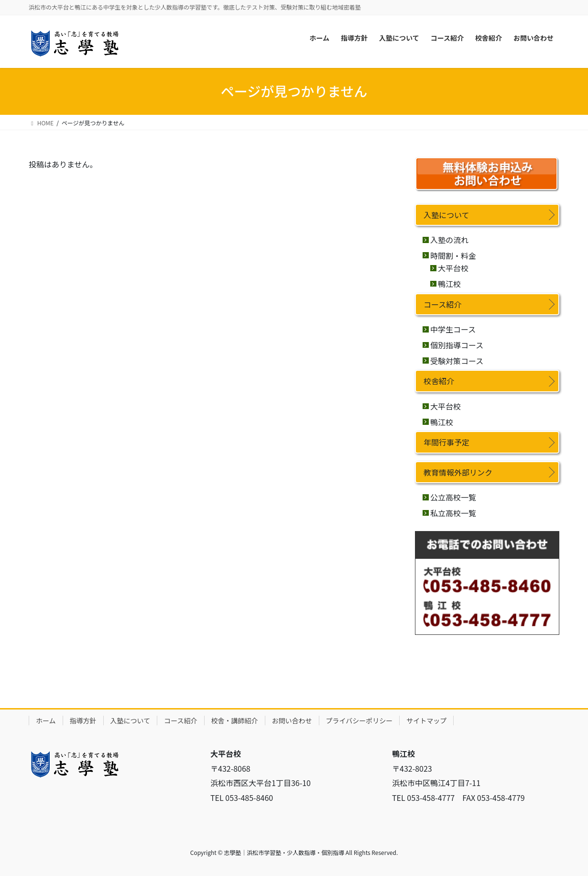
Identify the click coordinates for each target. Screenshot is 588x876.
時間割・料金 (453, 255)
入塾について (446, 215)
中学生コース (453, 329)
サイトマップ (426, 721)
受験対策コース (457, 361)
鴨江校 (449, 284)
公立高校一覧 (453, 497)
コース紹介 (442, 304)
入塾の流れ (449, 240)
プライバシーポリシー (359, 721)
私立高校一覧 (453, 513)
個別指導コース (457, 345)
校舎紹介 (439, 381)
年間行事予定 (446, 442)
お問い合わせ (292, 721)
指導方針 (83, 721)
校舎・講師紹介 (235, 721)
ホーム (46, 721)
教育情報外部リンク (458, 472)
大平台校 (453, 268)
